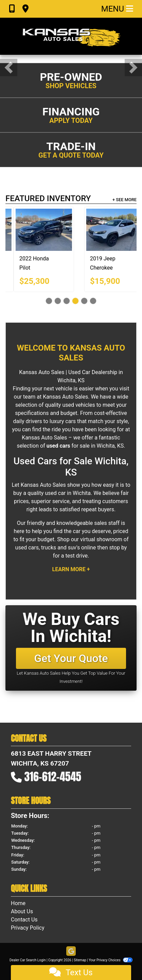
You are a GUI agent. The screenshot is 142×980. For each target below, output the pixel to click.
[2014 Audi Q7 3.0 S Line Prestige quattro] (61, 230)
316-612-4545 (53, 777)
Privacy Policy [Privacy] (28, 928)
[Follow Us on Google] (71, 952)
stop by (118, 548)
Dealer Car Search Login (28, 960)
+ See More (125, 200)
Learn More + (71, 569)
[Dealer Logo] (71, 36)
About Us (22, 911)
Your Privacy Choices (111, 960)
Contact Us (24, 920)
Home (18, 903)
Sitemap (80, 960)
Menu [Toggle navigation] (117, 9)
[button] (9, 68)
